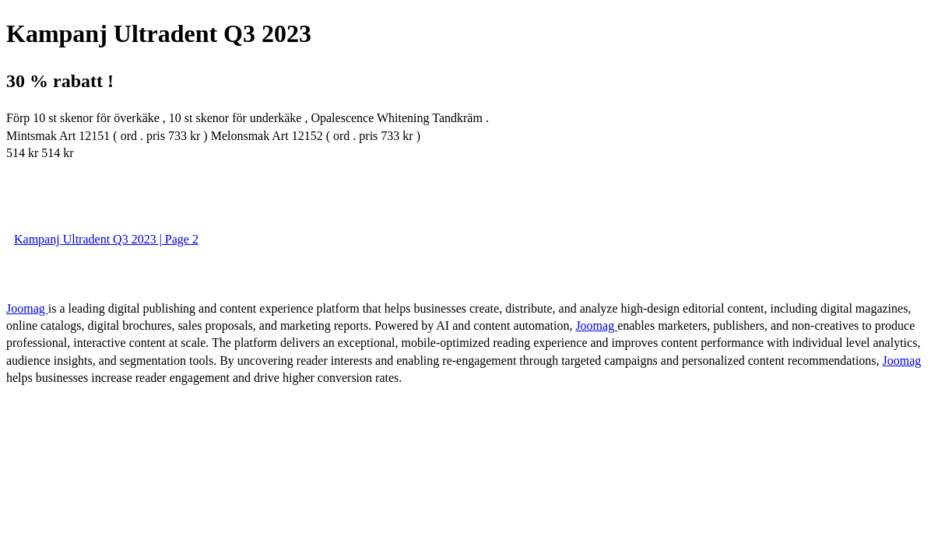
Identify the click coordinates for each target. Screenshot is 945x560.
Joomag (27, 308)
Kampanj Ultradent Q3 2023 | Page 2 (106, 239)
